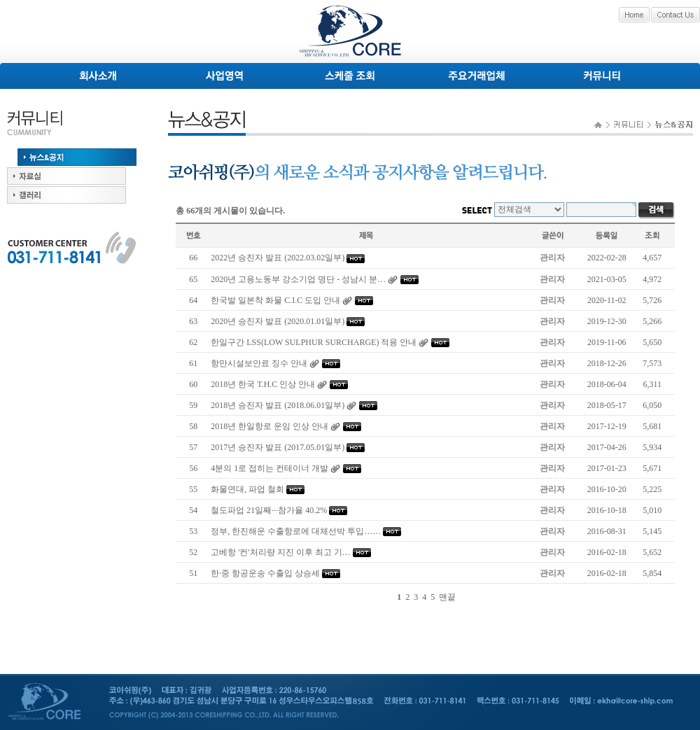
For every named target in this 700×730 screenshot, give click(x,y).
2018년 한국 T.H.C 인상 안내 (263, 384)
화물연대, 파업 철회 (247, 489)
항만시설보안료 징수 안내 (259, 363)
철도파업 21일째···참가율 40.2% (269, 510)
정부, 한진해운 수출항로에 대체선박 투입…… (296, 531)
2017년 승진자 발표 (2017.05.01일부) (278, 447)
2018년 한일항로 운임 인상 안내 (269, 426)
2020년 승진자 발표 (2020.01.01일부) (278, 321)
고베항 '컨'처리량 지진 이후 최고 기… (280, 552)
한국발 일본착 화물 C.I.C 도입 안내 (275, 300)
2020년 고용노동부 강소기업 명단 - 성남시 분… (298, 279)
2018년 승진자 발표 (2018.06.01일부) (278, 405)
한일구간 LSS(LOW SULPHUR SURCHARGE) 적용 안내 (314, 342)
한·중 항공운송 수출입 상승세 (265, 573)
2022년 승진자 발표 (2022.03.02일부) (278, 258)
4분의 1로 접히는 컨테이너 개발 (269, 468)
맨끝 (447, 597)
